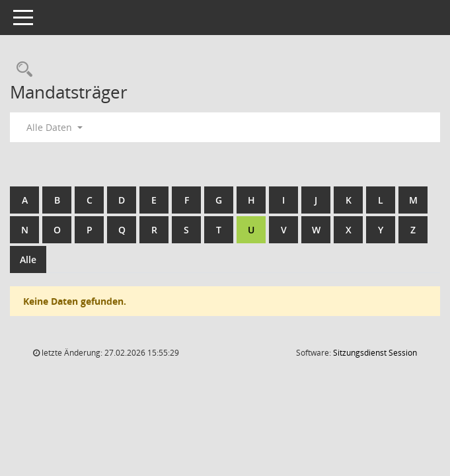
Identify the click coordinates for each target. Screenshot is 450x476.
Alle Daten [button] (55, 127)
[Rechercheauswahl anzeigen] (21, 70)
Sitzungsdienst (375, 353)
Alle (28, 259)
